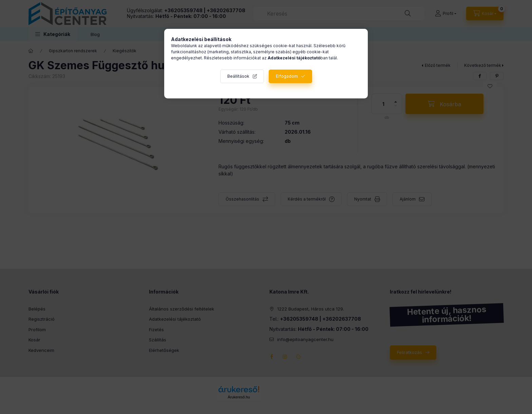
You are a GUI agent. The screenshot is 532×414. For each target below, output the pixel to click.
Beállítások (238, 76)
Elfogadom (287, 76)
